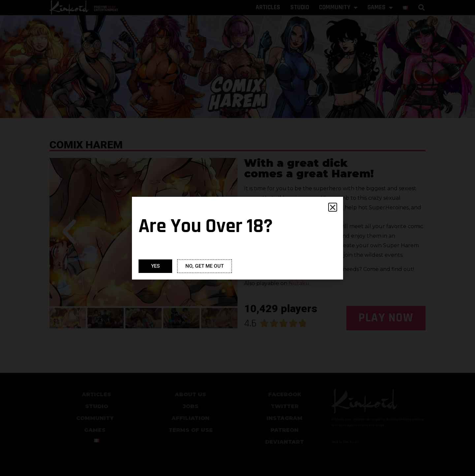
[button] (333, 207)
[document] (237, 238)
